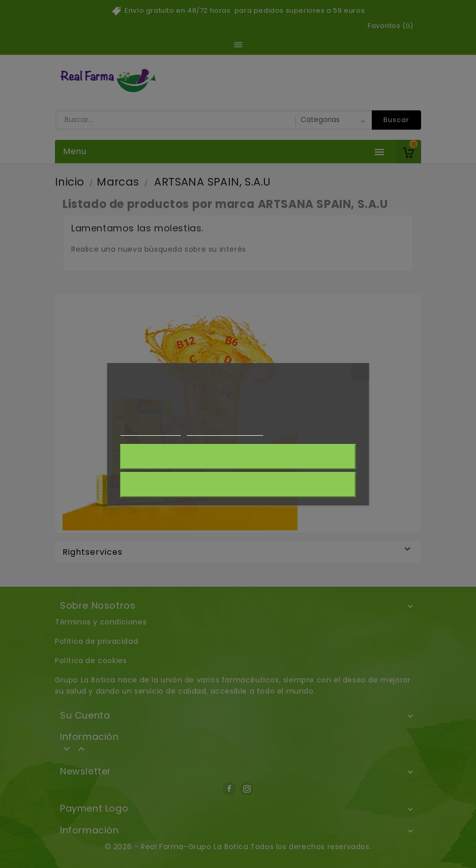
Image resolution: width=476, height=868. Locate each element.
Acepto (238, 485)
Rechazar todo (238, 457)
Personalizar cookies (225, 431)
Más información (150, 431)
